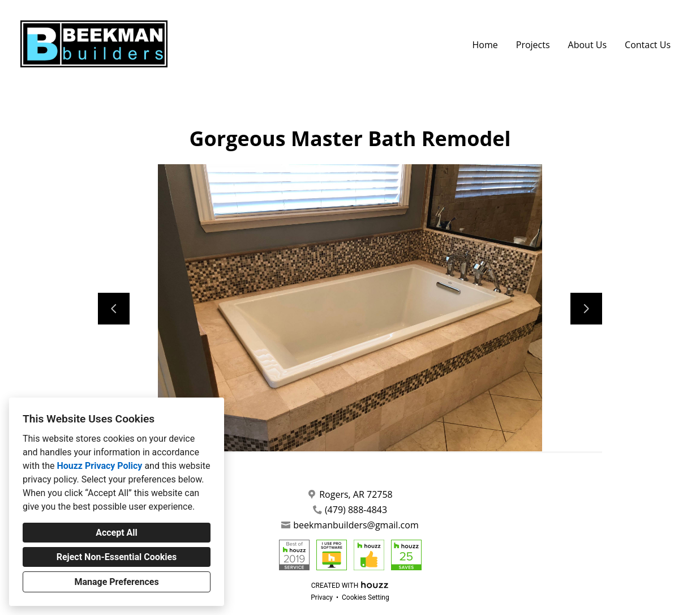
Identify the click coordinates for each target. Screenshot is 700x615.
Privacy (322, 597)
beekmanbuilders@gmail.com (356, 525)
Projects (533, 45)
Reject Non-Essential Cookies (117, 557)
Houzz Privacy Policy (99, 466)
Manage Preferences (116, 582)
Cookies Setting (366, 597)
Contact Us (648, 45)
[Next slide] (586, 309)
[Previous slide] (114, 309)
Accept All (117, 533)
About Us (588, 45)
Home (485, 45)
